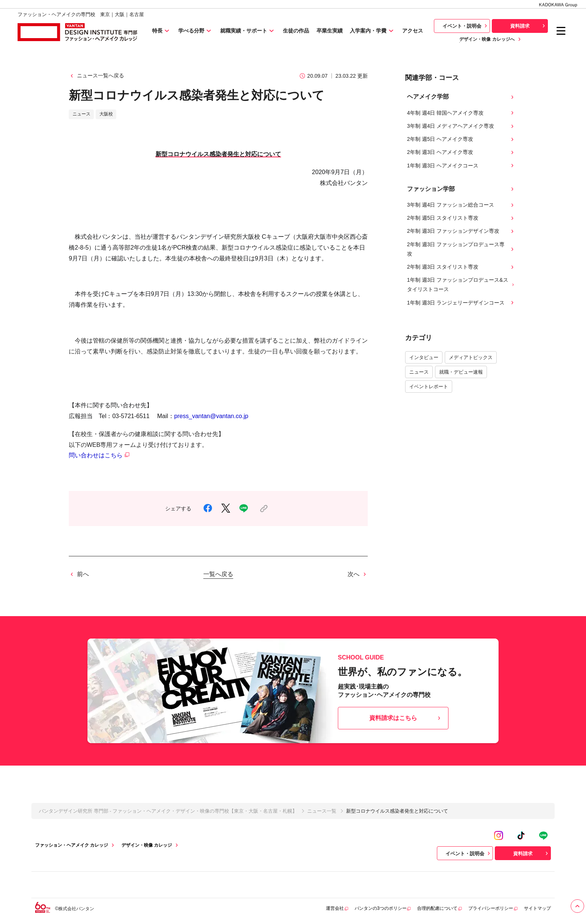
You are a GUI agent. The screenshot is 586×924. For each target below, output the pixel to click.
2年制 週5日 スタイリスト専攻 (461, 218)
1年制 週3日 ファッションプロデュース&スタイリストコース (461, 285)
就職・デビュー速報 (461, 372)
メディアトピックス (471, 357)
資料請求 (528, 26)
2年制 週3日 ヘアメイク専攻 (461, 152)
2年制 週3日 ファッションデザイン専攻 (461, 231)
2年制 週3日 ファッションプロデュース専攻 (461, 249)
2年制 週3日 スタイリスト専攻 (461, 267)
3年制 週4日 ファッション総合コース (461, 205)
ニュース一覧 (322, 811)
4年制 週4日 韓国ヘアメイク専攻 (461, 113)
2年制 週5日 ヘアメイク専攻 (461, 139)
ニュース (419, 372)
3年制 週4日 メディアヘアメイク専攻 (461, 126)
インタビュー (424, 357)
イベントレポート (429, 387)
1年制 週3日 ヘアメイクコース (461, 166)
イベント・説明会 (466, 26)
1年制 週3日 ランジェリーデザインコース (461, 303)
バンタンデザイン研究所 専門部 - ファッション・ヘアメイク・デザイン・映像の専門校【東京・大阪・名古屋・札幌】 (168, 811)
